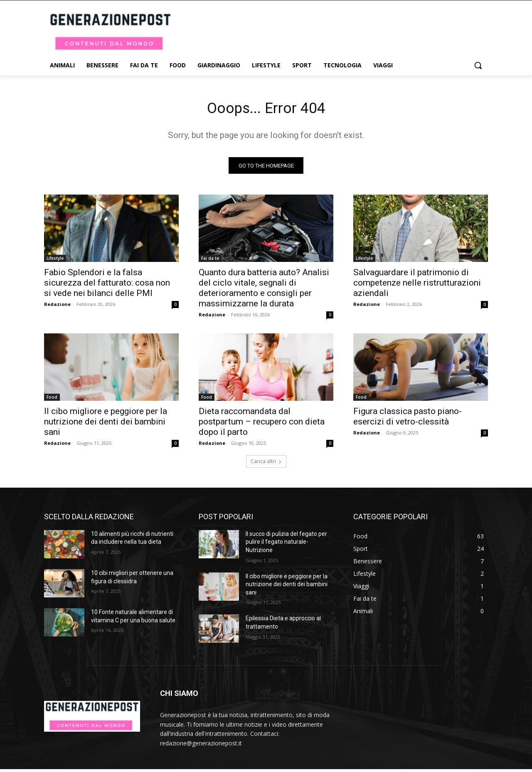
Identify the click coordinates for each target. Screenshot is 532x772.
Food (52, 400)
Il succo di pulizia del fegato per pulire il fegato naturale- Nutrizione (286, 545)
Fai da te (210, 261)
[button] (478, 65)
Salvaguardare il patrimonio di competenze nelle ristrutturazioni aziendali (417, 286)
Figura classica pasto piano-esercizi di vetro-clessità (408, 419)
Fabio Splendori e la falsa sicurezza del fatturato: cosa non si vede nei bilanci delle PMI (107, 286)
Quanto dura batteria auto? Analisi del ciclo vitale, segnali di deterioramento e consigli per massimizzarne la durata (264, 291)
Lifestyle (55, 261)
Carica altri (266, 464)
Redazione (57, 307)
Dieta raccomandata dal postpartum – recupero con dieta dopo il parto (262, 424)
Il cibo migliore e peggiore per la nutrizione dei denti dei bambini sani (106, 424)
